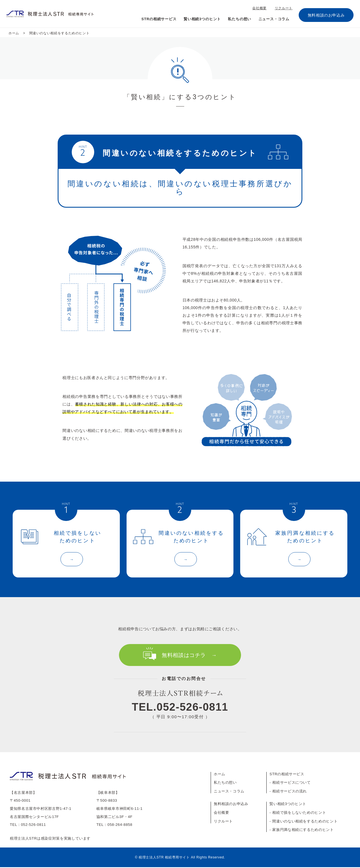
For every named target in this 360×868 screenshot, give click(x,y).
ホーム (220, 775)
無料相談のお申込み (326, 15)
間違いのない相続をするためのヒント (305, 822)
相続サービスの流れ (290, 792)
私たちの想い (238, 19)
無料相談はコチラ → (189, 656)
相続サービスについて (291, 783)
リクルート (284, 8)
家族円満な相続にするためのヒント (303, 830)
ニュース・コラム (273, 19)
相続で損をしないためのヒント (299, 813)
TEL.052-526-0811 (180, 708)
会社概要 (261, 8)
